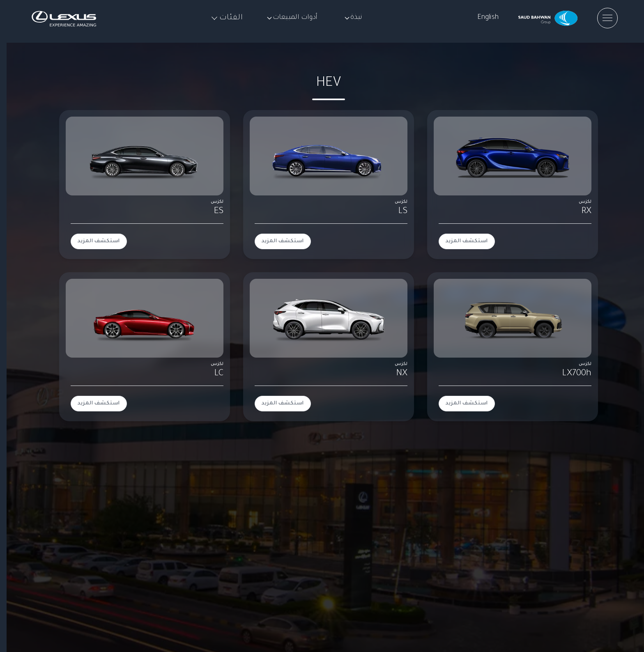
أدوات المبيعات (292, 18)
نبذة (353, 18)
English (488, 18)
